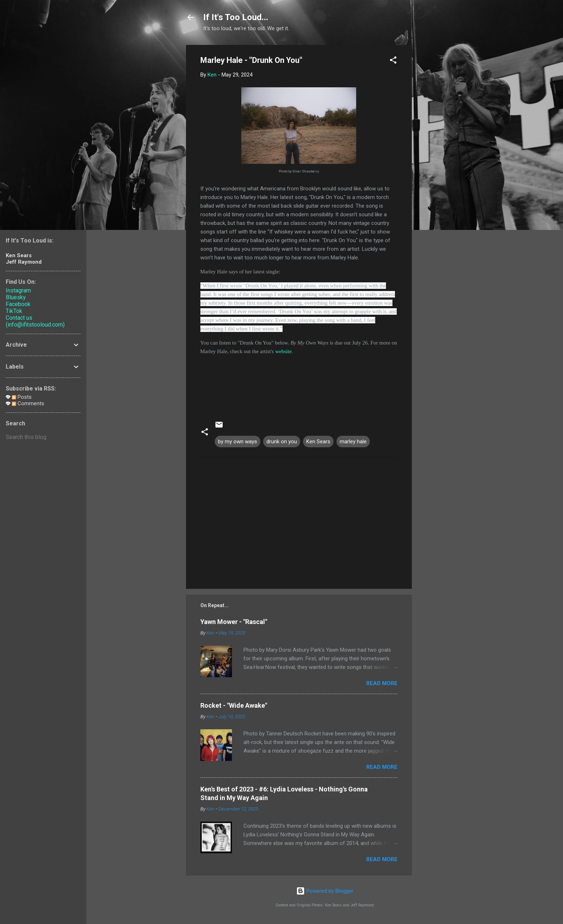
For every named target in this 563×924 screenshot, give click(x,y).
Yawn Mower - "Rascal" (234, 622)
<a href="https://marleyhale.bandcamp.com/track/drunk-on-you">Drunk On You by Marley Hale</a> (299, 383)
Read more (382, 683)
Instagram (18, 290)
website (283, 351)
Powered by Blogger (325, 891)
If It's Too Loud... (236, 17)
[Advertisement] (441, 153)
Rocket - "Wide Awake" (234, 705)
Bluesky (16, 297)
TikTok (14, 311)
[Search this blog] (43, 437)
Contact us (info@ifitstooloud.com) (35, 321)
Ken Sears (318, 442)
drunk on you (282, 442)
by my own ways (238, 442)
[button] (393, 61)
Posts (22, 397)
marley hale (353, 442)
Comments (28, 403)
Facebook (18, 304)
